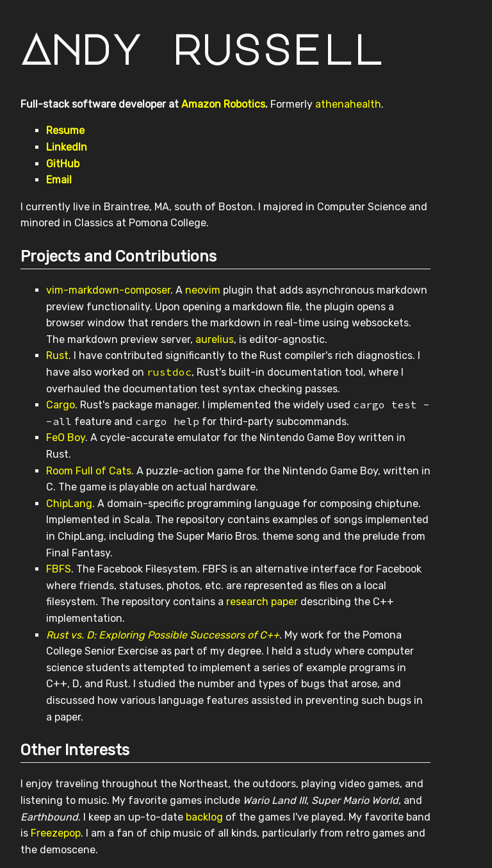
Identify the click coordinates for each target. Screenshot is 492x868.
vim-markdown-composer (108, 290)
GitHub (63, 164)
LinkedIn (67, 147)
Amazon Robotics (223, 104)
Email (59, 180)
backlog (204, 817)
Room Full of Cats (89, 471)
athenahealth (348, 104)
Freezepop (56, 833)
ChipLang (69, 504)
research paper (262, 602)
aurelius (215, 339)
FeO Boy (66, 438)
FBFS (59, 569)
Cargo (61, 405)
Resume (65, 130)
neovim (203, 290)
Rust (57, 355)
